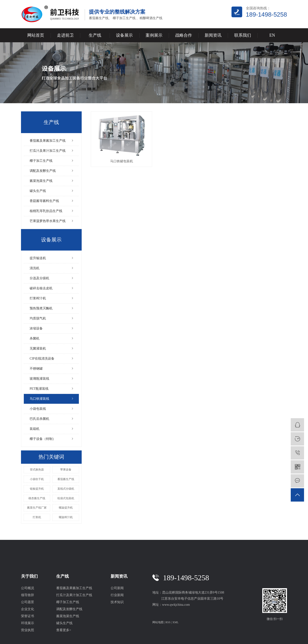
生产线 (95, 35)
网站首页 (36, 35)
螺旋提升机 (66, 508)
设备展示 (124, 35)
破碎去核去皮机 (41, 288)
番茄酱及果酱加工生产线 (48, 141)
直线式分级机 (66, 489)
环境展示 (28, 623)
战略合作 (184, 35)
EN (272, 35)
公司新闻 (117, 588)
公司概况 (28, 588)
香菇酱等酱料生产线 (44, 201)
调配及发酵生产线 (43, 171)
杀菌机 (35, 338)
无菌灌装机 (38, 349)
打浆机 (37, 517)
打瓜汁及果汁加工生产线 (48, 151)
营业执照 (28, 630)
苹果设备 (66, 470)
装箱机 (35, 429)
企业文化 (28, 609)
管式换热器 (37, 470)
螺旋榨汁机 (66, 517)
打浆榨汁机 (38, 298)
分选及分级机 (39, 278)
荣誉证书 (28, 616)
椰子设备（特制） (43, 439)
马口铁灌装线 (39, 399)
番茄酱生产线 (66, 479)
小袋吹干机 (37, 479)
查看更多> (64, 630)
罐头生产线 (38, 191)
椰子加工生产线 (41, 161)
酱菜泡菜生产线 (41, 181)
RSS (168, 622)
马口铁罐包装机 (122, 161)
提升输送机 (38, 258)
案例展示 (154, 35)
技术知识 (117, 602)
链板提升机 (37, 489)
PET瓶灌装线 (39, 389)
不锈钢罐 (36, 369)
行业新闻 (117, 595)
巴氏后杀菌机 (39, 419)
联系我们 (243, 35)
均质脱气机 (38, 318)
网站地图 (158, 622)
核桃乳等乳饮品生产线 (46, 211)
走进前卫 (65, 35)
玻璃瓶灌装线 (39, 379)
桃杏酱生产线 (37, 498)
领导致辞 (28, 595)
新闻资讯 (213, 35)
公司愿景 (28, 602)
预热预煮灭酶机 (41, 308)
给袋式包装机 (66, 498)
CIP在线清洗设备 (42, 359)
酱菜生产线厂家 (37, 508)
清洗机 (35, 268)
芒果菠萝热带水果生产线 (48, 221)
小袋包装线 (38, 409)
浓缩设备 (36, 328)
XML (176, 622)
